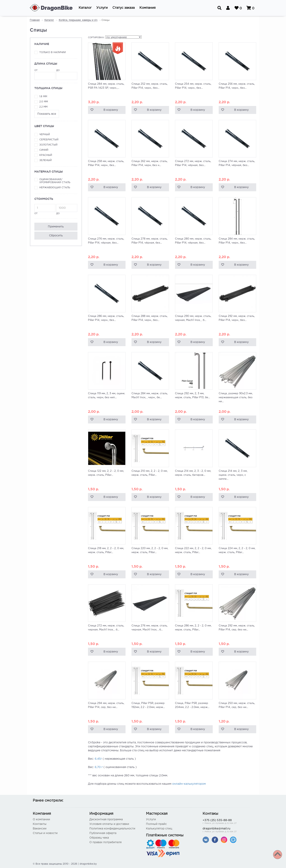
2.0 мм (44, 102)
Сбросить (56, 236)
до (67, 75)
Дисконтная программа (106, 819)
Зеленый (45, 160)
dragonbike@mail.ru (228, 830)
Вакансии (40, 829)
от (45, 75)
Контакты (40, 824)
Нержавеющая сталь (55, 188)
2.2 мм (43, 107)
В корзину (111, 110)
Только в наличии (53, 52)
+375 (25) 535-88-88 (228, 822)
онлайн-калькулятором (189, 784)
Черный (45, 134)
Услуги (151, 819)
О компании (41, 819)
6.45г (98, 759)
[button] (85, 8)
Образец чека (99, 838)
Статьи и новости (45, 833)
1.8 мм (43, 97)
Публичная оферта (103, 833)
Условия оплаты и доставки (109, 824)
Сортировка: (96, 38)
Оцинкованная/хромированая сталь (55, 181)
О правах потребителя (105, 842)
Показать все (47, 114)
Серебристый (49, 140)
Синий (44, 150)
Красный (46, 155)
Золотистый (48, 145)
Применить (56, 227)
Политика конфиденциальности (112, 829)
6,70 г (99, 767)
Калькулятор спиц (159, 829)
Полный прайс (156, 824)
